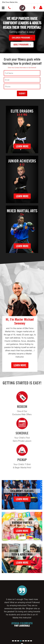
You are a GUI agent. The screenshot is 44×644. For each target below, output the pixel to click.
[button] (22, 8)
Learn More (22, 146)
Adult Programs (22, 44)
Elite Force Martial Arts (10, 2)
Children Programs (22, 38)
